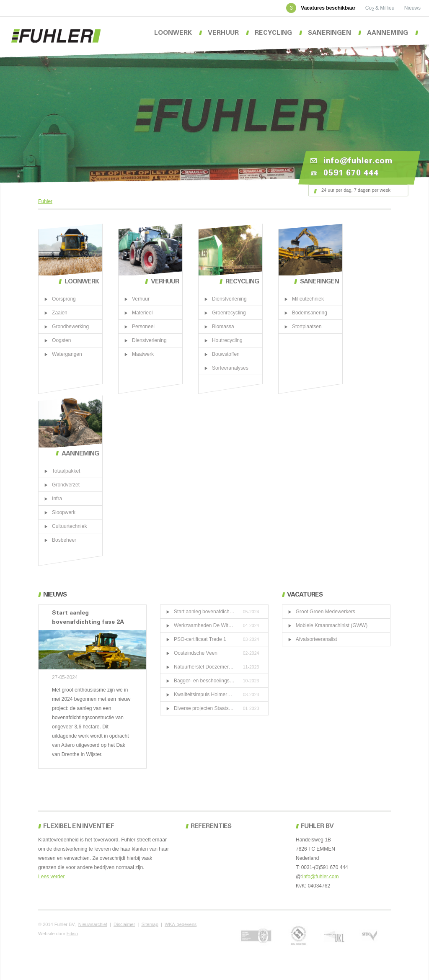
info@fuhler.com (321, 877)
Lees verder (51, 877)
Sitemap (150, 924)
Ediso (72, 934)
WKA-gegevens (181, 924)
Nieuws (412, 8)
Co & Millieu (381, 8)
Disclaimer (124, 924)
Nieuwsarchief (93, 924)
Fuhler (45, 201)
